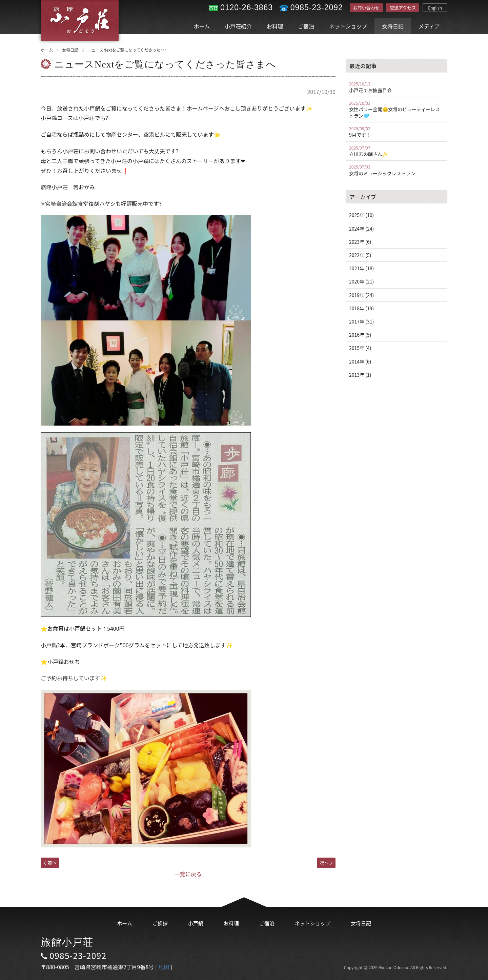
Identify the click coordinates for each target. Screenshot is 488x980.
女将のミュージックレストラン (396, 170)
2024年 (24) (361, 229)
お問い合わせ (366, 8)
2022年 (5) (360, 255)
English (435, 8)
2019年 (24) (361, 295)
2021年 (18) (361, 268)
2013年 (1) (360, 375)
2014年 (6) (360, 361)
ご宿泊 (306, 26)
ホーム (202, 26)
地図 (164, 967)
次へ (326, 863)
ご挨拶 (160, 923)
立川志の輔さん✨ (396, 151)
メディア (429, 26)
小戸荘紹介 (238, 26)
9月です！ (396, 132)
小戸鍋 (196, 923)
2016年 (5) (360, 335)
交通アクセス (403, 8)
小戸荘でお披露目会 (396, 87)
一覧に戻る (188, 874)
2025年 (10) (361, 215)
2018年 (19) (361, 308)
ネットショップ (348, 26)
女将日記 (393, 26)
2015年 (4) (360, 348)
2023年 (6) (360, 242)
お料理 (275, 26)
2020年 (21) (361, 281)
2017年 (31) (361, 321)
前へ (50, 863)
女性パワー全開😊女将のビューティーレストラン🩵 (396, 110)
